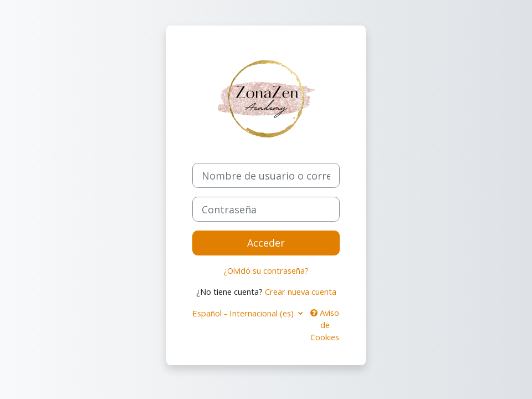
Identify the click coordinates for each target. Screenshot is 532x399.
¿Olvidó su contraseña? (266, 270)
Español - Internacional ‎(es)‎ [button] (244, 313)
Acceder (266, 243)
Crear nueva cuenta (301, 291)
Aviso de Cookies (325, 325)
